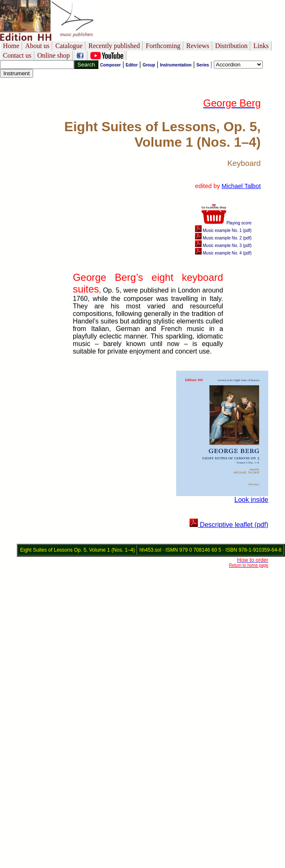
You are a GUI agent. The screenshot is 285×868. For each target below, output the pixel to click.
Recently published (114, 46)
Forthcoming (163, 46)
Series (203, 65)
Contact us (17, 55)
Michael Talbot (241, 186)
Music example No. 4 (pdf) (223, 253)
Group (149, 65)
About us (37, 46)
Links (261, 46)
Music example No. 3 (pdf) (223, 246)
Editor (132, 65)
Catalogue (69, 46)
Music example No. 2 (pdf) (223, 238)
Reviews (198, 46)
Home (11, 46)
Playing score (226, 223)
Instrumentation (176, 65)
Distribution (231, 46)
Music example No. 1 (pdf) (223, 230)
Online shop (54, 55)
